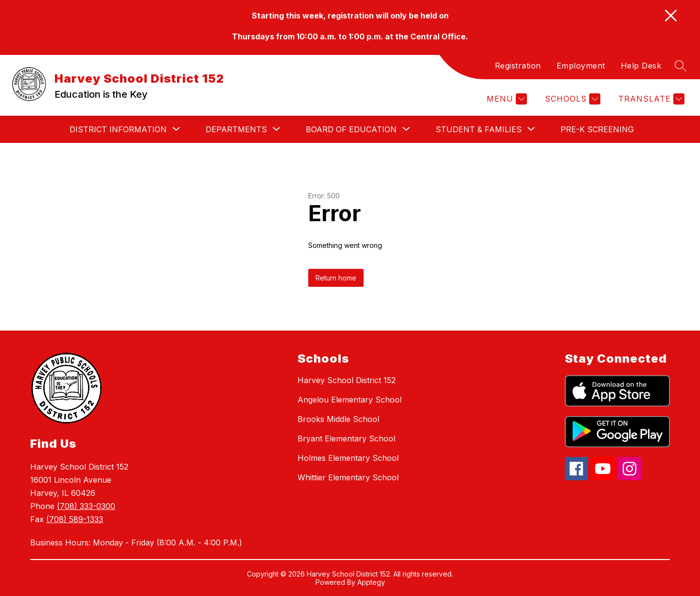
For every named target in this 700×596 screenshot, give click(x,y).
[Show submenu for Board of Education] (351, 129)
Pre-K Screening (597, 129)
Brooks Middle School (338, 419)
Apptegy (371, 582)
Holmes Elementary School (348, 458)
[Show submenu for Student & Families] (479, 129)
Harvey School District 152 (347, 380)
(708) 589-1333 (75, 519)
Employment (581, 66)
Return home (336, 278)
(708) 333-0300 (86, 506)
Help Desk (641, 66)
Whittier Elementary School (348, 477)
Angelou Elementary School (350, 400)
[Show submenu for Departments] (236, 129)
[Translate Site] (650, 99)
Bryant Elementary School (346, 438)
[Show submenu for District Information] (118, 129)
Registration (518, 66)
